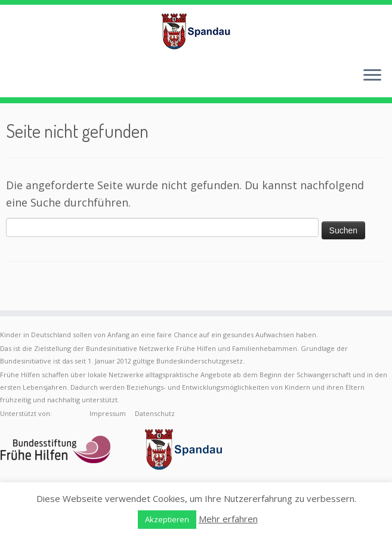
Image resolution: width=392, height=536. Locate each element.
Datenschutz (155, 413)
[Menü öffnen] (372, 76)
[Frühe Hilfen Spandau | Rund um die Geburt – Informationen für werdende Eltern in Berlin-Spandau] (196, 31)
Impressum (108, 413)
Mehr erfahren (228, 519)
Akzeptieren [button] (167, 519)
